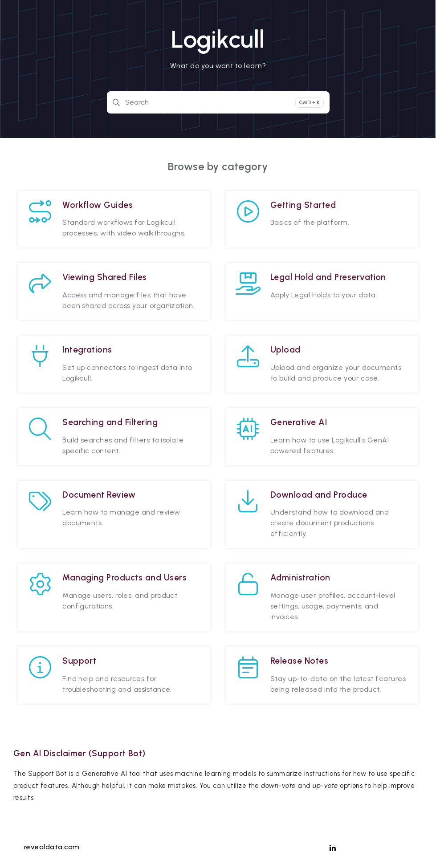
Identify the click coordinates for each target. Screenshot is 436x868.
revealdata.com (52, 847)
